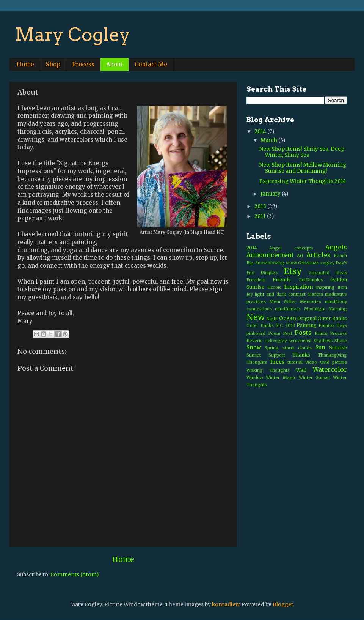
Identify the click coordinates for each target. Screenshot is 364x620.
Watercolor (330, 369)
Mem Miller (283, 301)
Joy (250, 294)
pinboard (256, 333)
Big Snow (257, 263)
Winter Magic (281, 377)
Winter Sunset (314, 377)
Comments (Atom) (75, 575)
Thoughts (257, 362)
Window (255, 377)
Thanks (301, 355)
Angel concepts (291, 248)
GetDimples (311, 280)
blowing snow (282, 263)
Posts (303, 333)
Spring (272, 348)
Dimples (269, 273)
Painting (307, 325)
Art (300, 256)
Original (307, 318)
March (269, 140)
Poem (274, 333)
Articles (318, 255)
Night (272, 319)
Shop (53, 64)
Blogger (283, 605)
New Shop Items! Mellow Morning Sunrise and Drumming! (303, 168)
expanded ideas (328, 273)
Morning (338, 309)
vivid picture (333, 362)
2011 (261, 216)
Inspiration (299, 287)
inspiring (326, 287)
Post (288, 333)
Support (277, 355)
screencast (300, 341)
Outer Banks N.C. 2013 (271, 325)
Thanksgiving (332, 355)
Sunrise (338, 348)
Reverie (255, 341)
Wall (301, 370)
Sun (320, 348)
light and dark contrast (280, 294)
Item (342, 287)
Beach (340, 256)
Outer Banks (332, 318)
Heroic (274, 287)
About (115, 64)
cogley (327, 263)
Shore (341, 341)
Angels (336, 247)
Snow (254, 348)
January (271, 194)
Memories (311, 301)
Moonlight (315, 309)
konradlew (226, 605)
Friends (282, 280)
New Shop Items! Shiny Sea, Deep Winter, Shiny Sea (302, 152)
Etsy (293, 271)
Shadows (323, 341)
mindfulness (288, 309)
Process (83, 64)
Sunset (254, 355)
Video (311, 362)
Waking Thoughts (268, 370)
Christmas (308, 263)
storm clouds (297, 348)
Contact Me (151, 64)
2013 (261, 206)
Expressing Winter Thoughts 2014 (303, 181)
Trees (277, 362)
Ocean (288, 318)
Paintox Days (333, 325)
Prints (321, 333)
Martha (315, 294)
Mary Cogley (73, 35)
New (256, 317)
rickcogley (276, 341)
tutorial (295, 362)
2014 (261, 132)
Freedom (256, 280)
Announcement (270, 255)
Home (25, 64)
